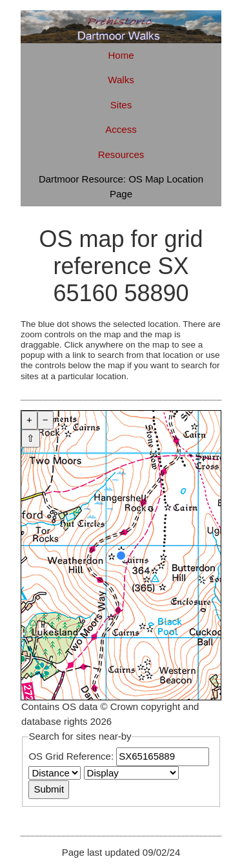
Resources (121, 154)
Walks (121, 80)
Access (121, 129)
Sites (121, 105)
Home (121, 55)
